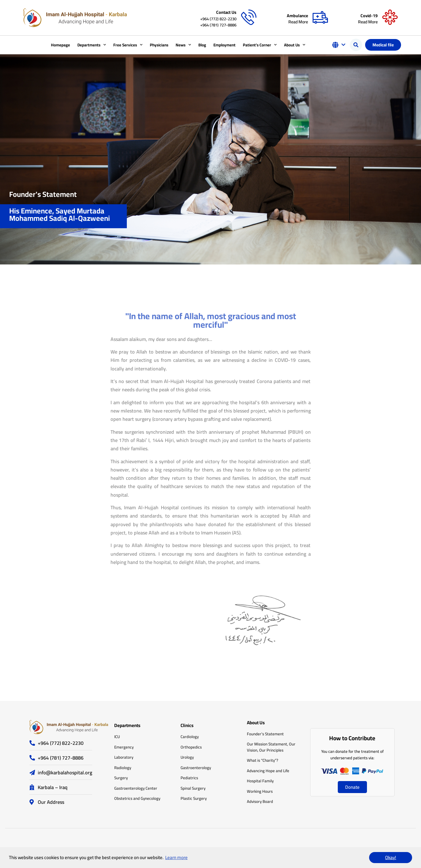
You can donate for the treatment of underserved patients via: (352, 755)
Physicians (159, 45)
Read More (298, 22)
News (183, 45)
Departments (92, 45)
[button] (356, 45)
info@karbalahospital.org (65, 772)
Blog (202, 45)
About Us (295, 45)
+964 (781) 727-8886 (218, 25)
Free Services (128, 45)
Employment (224, 45)
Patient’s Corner (260, 45)
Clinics (187, 725)
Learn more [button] (176, 857)
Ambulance (297, 16)
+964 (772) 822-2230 (218, 19)
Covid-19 (369, 16)
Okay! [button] (391, 857)
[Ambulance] (320, 18)
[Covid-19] (390, 18)
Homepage (60, 45)
